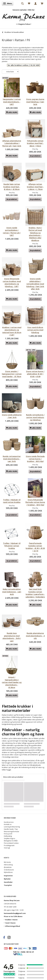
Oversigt (7, 848)
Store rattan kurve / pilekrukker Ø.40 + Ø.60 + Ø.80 (35, 374)
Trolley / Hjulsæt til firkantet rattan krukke (12, 546)
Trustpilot (8, 885)
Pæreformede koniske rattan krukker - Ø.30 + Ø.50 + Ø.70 (35, 547)
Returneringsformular (12, 831)
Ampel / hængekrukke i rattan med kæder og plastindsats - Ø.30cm (12, 682)
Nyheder (7, 879)
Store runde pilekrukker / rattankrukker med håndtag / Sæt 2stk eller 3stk (35, 284)
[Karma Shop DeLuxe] (23, 16)
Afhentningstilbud (13, 926)
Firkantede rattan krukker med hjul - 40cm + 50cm (35, 143)
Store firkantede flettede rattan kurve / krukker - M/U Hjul (35, 502)
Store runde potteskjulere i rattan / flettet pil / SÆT (12, 231)
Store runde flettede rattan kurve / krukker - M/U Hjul (35, 459)
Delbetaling (8, 836)
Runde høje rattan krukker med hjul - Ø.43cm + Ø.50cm (12, 187)
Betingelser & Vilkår (11, 841)
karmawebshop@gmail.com (15, 913)
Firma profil (8, 834)
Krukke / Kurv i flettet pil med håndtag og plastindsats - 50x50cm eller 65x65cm (35, 234)
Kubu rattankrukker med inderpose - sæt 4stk (12, 592)
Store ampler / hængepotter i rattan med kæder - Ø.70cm (12, 374)
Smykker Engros (10, 838)
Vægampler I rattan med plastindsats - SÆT (12, 102)
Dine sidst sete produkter (13, 777)
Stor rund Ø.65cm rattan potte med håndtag (35, 330)
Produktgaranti (9, 845)
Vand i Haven (10, 923)
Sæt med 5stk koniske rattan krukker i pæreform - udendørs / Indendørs (35, 593)
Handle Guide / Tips (11, 829)
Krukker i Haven (11, 920)
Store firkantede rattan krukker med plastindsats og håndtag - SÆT (12, 283)
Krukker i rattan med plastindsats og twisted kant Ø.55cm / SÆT (12, 331)
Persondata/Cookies (11, 843)
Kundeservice (9, 822)
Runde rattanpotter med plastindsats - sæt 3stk (12, 459)
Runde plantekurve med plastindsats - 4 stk (35, 636)
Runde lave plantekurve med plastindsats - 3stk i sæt (12, 637)
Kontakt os (8, 824)
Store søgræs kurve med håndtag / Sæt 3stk (35, 102)
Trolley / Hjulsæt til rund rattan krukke (12, 501)
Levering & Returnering (12, 827)
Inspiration (8, 876)
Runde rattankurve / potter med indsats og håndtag (35, 417)
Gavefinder (8, 882)
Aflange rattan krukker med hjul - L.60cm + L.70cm (35, 187)
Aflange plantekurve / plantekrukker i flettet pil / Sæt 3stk (12, 143)
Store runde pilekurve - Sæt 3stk (12, 416)
